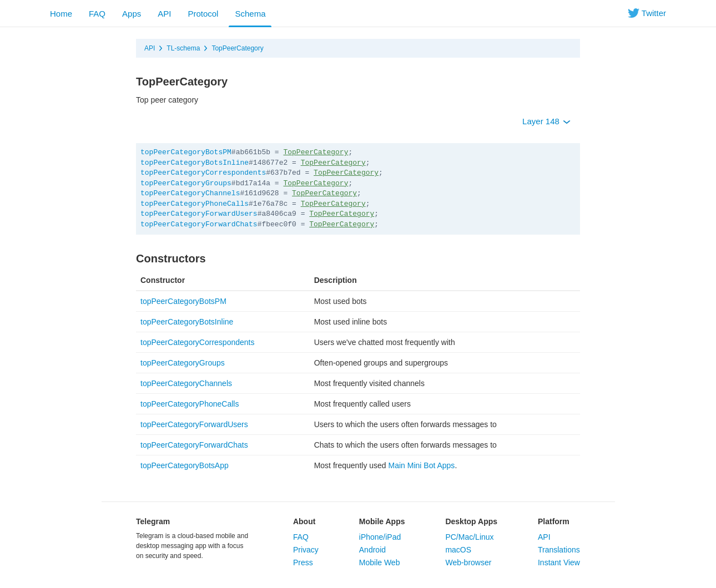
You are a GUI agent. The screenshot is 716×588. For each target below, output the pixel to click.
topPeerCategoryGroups (186, 183)
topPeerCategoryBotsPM (186, 152)
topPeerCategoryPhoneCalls (195, 204)
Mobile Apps (382, 521)
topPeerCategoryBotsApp (185, 465)
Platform (554, 521)
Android (372, 550)
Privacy (306, 550)
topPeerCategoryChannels (190, 193)
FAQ (97, 14)
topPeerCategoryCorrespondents (203, 173)
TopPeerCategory (237, 48)
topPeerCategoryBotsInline (195, 163)
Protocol (203, 14)
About (304, 521)
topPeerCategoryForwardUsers (199, 214)
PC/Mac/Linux (469, 537)
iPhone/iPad (380, 537)
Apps (132, 14)
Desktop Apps (471, 521)
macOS (458, 550)
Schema (250, 14)
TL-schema (183, 48)
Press (303, 562)
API (164, 14)
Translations (559, 550)
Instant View (559, 562)
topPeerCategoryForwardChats (199, 224)
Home (61, 14)
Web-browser (468, 562)
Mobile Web (380, 562)
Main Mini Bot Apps (422, 465)
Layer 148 (546, 121)
